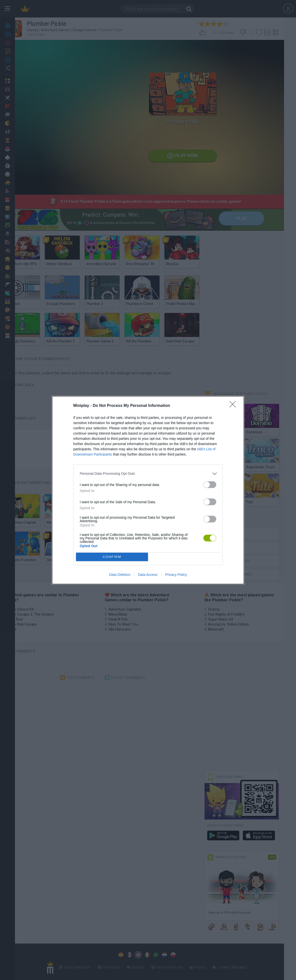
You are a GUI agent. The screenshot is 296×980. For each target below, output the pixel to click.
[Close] (234, 406)
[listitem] (148, 474)
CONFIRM (112, 557)
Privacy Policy (176, 575)
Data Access (148, 575)
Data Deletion (120, 575)
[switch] (210, 485)
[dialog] (148, 490)
